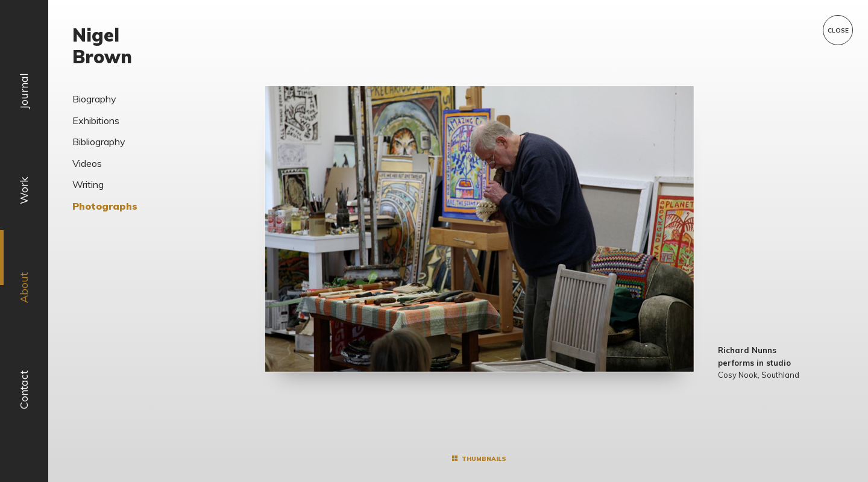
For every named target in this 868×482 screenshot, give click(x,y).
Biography (94, 99)
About (24, 288)
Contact (24, 390)
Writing (88, 184)
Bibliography (99, 142)
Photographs (105, 206)
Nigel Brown (102, 46)
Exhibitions (96, 120)
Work (24, 190)
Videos (87, 163)
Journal (24, 91)
